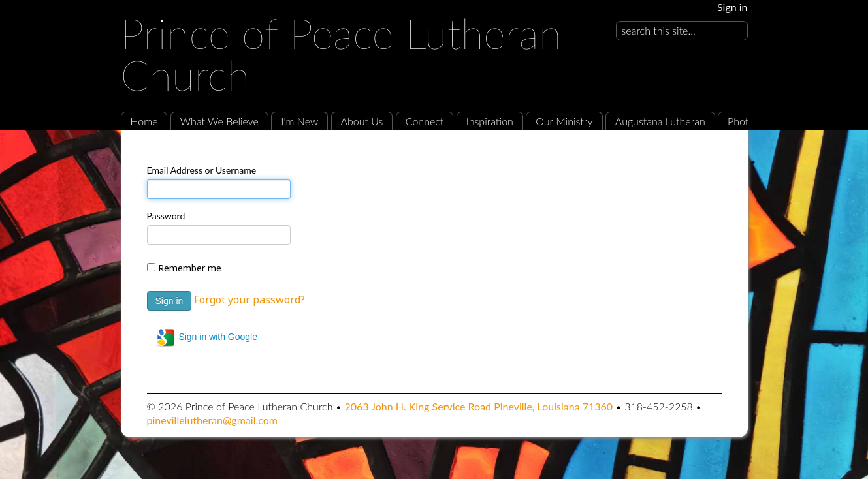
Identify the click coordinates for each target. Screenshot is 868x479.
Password (166, 216)
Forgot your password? (249, 300)
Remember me (190, 268)
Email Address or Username (202, 170)
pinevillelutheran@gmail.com (212, 420)
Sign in (732, 7)
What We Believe (219, 121)
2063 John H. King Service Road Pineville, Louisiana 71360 (478, 406)
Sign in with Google (207, 337)
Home (144, 121)
